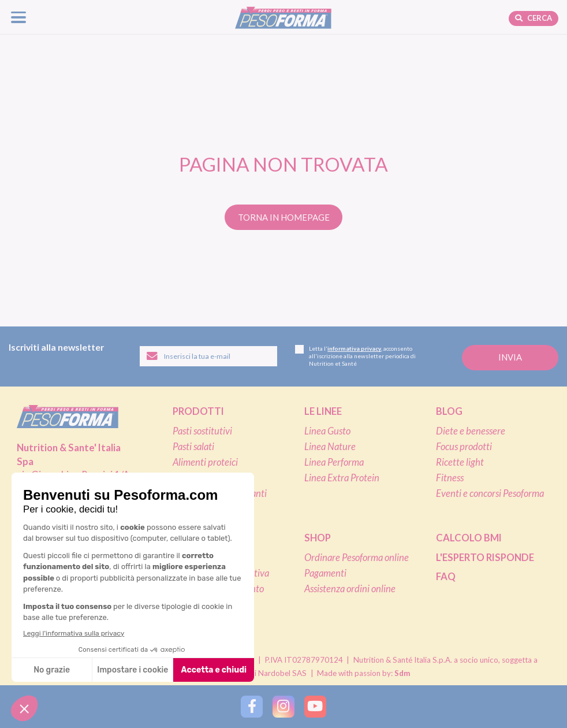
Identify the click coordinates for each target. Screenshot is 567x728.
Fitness (450, 478)
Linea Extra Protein (342, 478)
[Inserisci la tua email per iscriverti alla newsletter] (208, 356)
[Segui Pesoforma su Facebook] (251, 706)
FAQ (446, 577)
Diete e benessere (471, 431)
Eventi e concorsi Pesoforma (490, 493)
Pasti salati (193, 447)
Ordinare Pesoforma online (357, 558)
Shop (318, 538)
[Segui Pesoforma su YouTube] (315, 706)
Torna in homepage (284, 217)
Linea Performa (334, 462)
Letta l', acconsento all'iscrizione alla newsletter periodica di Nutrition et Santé (355, 356)
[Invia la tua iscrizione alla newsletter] (510, 357)
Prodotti (198, 411)
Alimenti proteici (205, 462)
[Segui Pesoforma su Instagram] (283, 706)
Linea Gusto (327, 431)
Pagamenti (325, 573)
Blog (449, 411)
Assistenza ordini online (350, 589)
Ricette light (460, 462)
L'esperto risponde (485, 558)
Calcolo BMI (469, 538)
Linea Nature (330, 447)
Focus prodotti (464, 447)
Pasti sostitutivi (202, 431)
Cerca (534, 18)
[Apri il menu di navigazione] (19, 17)
